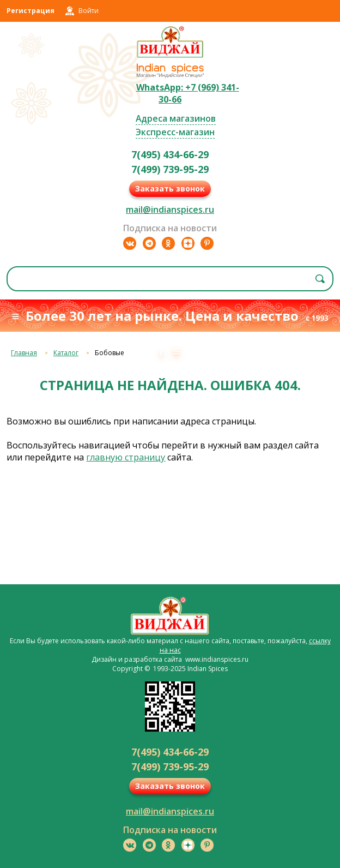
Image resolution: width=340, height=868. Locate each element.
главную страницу (126, 457)
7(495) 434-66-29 (170, 154)
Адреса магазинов (176, 118)
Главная (24, 353)
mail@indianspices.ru (170, 209)
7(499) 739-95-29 (170, 169)
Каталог (66, 353)
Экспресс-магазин (175, 132)
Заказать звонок (170, 188)
